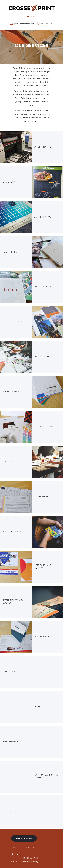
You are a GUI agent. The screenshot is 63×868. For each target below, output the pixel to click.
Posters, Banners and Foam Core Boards (46, 776)
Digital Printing (43, 217)
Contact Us (29, 847)
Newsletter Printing (14, 322)
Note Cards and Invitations (43, 567)
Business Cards (11, 392)
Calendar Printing (13, 672)
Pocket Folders (43, 637)
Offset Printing (43, 147)
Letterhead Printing (45, 427)
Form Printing (42, 497)
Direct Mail (9, 811)
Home (16, 847)
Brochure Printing (44, 287)
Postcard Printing (13, 532)
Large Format (10, 182)
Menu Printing (10, 741)
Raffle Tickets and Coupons (13, 602)
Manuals (39, 706)
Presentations (42, 357)
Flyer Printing (10, 252)
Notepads (8, 462)
